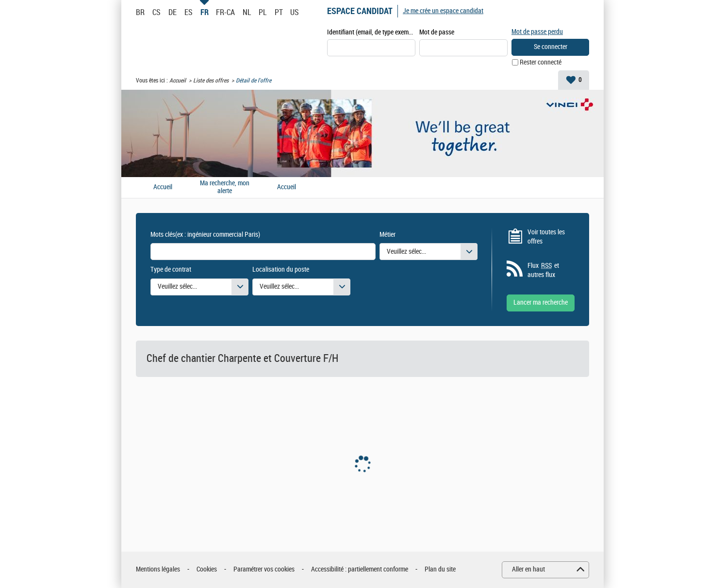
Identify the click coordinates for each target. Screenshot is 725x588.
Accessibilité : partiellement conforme (360, 569)
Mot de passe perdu (537, 32)
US (295, 12)
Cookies (207, 569)
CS (157, 12)
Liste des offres (211, 81)
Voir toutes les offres (546, 237)
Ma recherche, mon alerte (225, 188)
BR (140, 12)
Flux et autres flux (543, 270)
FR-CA (225, 12)
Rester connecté (541, 62)
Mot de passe (437, 32)
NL (247, 12)
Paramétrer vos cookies (264, 569)
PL (263, 12)
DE (173, 12)
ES (189, 12)
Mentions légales (158, 569)
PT (279, 12)
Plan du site (440, 569)
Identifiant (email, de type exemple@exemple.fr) (371, 32)
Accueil (178, 81)
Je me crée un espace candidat (443, 11)
